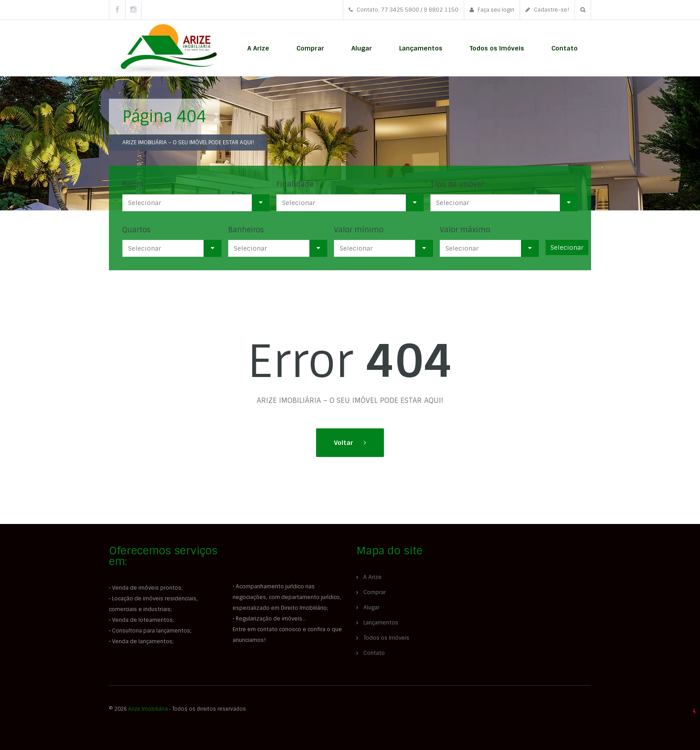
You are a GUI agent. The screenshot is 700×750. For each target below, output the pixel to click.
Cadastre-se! (547, 10)
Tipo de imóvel (457, 184)
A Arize (258, 48)
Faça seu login (492, 10)
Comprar (310, 48)
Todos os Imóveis (497, 48)
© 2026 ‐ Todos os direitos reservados (178, 709)
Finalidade (295, 184)
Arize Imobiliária (148, 709)
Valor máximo (465, 230)
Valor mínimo (359, 230)
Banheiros (246, 230)
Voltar (344, 443)
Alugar (362, 48)
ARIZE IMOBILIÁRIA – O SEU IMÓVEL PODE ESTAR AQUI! (188, 142)
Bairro (133, 184)
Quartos (136, 230)
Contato (565, 48)
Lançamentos (421, 48)
